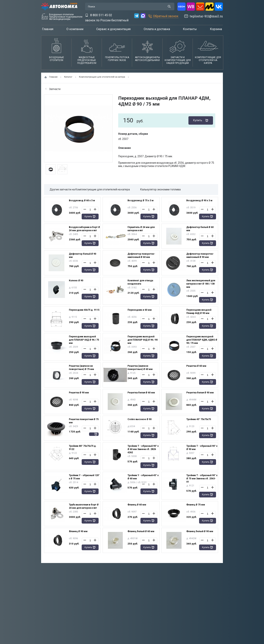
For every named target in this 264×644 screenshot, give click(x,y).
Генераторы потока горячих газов (117, 59)
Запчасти (53, 89)
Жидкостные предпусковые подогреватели (87, 60)
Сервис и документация (113, 29)
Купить (198, 120)
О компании (75, 29)
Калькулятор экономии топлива (160, 189)
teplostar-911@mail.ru (206, 16)
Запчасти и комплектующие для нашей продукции (178, 60)
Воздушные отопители (57, 59)
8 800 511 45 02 (101, 15)
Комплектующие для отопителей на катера (208, 60)
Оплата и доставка (157, 29)
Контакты (190, 29)
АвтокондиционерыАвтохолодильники (147, 59)
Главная (48, 29)
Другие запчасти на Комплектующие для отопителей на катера (90, 189)
